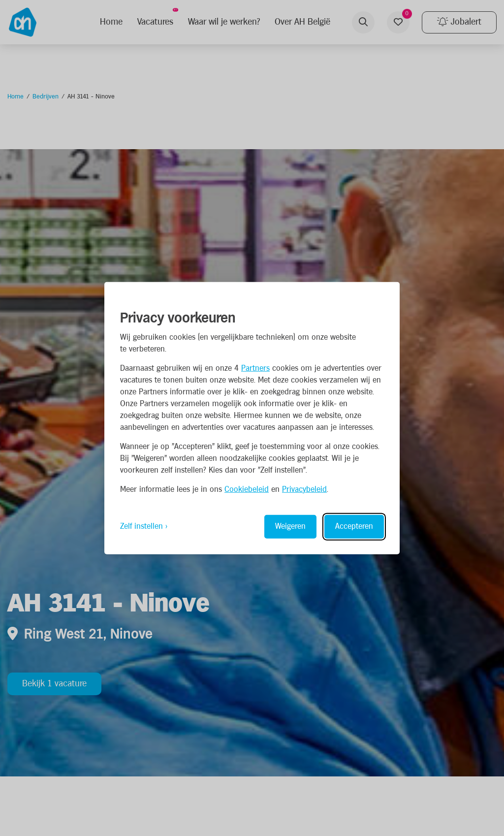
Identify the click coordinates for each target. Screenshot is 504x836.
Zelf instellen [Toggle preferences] (142, 526)
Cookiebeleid (247, 489)
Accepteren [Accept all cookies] (354, 526)
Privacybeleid (304, 489)
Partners (255, 368)
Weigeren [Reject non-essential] (290, 526)
